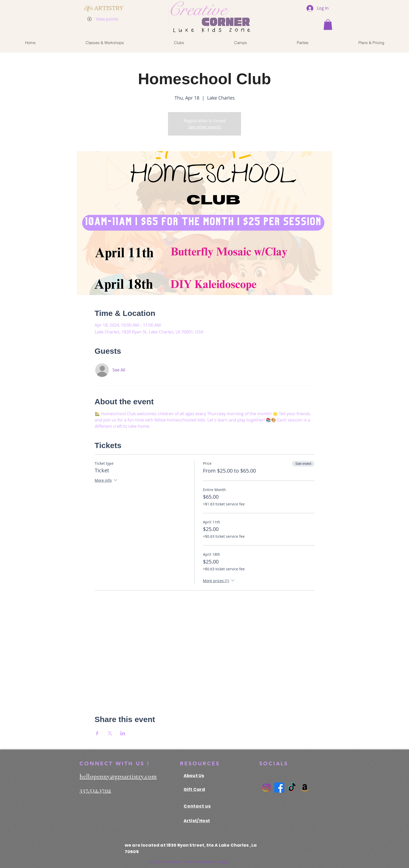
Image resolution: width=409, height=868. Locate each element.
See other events (205, 127)
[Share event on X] (110, 733)
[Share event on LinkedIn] (123, 733)
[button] (328, 25)
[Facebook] (279, 788)
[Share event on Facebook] (97, 733)
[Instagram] (266, 788)
